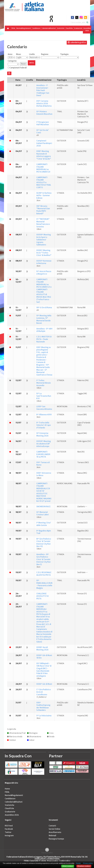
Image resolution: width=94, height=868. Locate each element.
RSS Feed (9, 826)
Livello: (32, 54)
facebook (72, 17)
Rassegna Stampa (56, 839)
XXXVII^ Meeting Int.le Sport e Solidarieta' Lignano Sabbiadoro (44, 240)
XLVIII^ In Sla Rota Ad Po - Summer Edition (44, 196)
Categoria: (12, 61)
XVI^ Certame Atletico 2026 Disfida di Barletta (44, 104)
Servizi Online (54, 829)
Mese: (19, 54)
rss (85, 17)
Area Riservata (55, 832)
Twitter (8, 832)
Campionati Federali (18, 68)
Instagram (9, 836)
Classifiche (69, 28)
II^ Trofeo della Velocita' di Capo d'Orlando (44, 425)
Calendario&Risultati (49, 28)
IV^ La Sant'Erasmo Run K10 (44, 396)
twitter (77, 17)
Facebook (9, 829)
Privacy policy (53, 861)
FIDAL (13, 28)
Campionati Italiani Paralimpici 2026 (44, 143)
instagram (81, 17)
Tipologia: (64, 54)
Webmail (52, 836)
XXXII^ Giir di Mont (44, 684)
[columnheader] (10, 80)
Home (7, 789)
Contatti (52, 826)
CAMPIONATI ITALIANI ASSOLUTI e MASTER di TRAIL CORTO (44, 182)
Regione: (45, 54)
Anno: (10, 54)
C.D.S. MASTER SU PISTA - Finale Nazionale (44, 339)
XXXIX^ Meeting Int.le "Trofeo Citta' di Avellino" (44, 253)
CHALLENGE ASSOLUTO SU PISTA (43, 596)
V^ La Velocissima (44, 716)
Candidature (36, 28)
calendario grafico (78, 42)
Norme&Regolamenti (24, 28)
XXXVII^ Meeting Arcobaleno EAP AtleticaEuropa (44, 444)
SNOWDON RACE (43, 507)
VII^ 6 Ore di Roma (44, 308)
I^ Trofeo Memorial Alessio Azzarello (44, 383)
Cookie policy (65, 861)
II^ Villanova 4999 (44, 415)
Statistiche (61, 28)
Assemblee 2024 (87, 29)
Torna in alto (47, 853)
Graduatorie (78, 28)
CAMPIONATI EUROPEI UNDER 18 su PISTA (43, 454)
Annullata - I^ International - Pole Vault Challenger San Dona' (43, 90)
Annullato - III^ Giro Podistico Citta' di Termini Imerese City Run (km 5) (43, 559)
